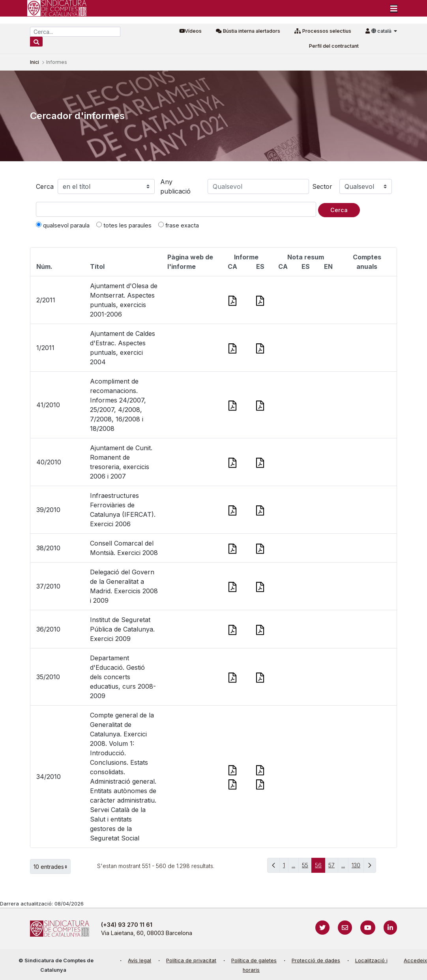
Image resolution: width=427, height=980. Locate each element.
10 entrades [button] (52, 866)
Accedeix (415, 960)
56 (320, 867)
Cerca (45, 186)
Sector (322, 186)
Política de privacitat (191, 960)
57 (333, 867)
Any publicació (175, 186)
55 (307, 867)
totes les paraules (124, 225)
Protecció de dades (316, 960)
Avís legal (140, 960)
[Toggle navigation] (394, 8)
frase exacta (179, 225)
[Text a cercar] (176, 209)
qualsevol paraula (63, 225)
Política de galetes (254, 960)
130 (358, 867)
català (382, 31)
